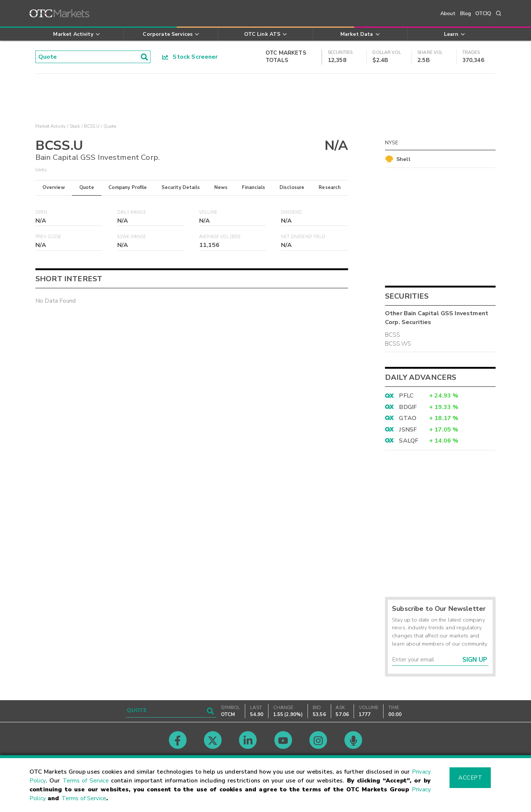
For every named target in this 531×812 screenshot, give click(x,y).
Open (41, 212)
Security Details (181, 187)
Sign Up (475, 660)
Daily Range (132, 212)
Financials (254, 187)
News (221, 187)
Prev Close (48, 237)
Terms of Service (86, 781)
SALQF (409, 441)
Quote (87, 187)
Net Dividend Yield (303, 237)
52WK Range (132, 237)
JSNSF (408, 430)
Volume (208, 212)
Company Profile (128, 187)
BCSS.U (92, 126)
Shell (403, 159)
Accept (470, 778)
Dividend (291, 212)
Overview (53, 187)
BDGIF (408, 407)
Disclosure (292, 187)
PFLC (406, 396)
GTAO (408, 418)
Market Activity (51, 126)
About (448, 13)
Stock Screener (190, 57)
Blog (466, 13)
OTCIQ (483, 13)
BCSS (393, 335)
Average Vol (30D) (220, 237)
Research (330, 187)
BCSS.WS (398, 344)
